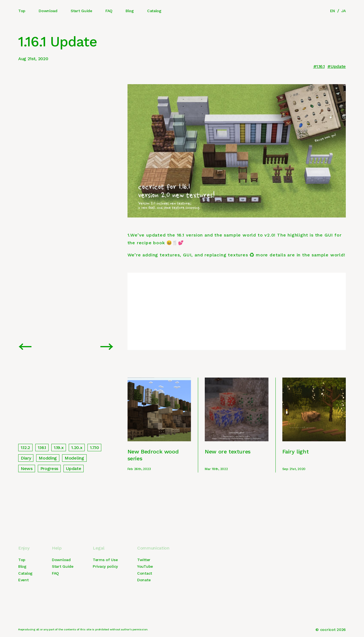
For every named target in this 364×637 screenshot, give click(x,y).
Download (48, 11)
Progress (49, 469)
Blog (130, 11)
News (27, 469)
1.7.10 (94, 448)
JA (344, 11)
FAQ (109, 11)
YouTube (145, 566)
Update (338, 66)
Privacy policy (105, 566)
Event (23, 580)
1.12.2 (25, 448)
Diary (26, 458)
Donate (144, 580)
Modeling (74, 458)
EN (333, 11)
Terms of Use (105, 560)
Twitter (144, 560)
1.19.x (59, 448)
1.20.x (77, 448)
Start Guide (81, 11)
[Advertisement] (237, 311)
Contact (145, 573)
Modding (48, 458)
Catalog (154, 11)
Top (22, 11)
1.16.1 (320, 66)
